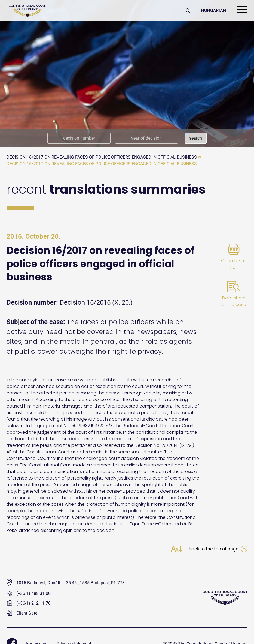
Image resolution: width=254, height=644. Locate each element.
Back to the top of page (218, 549)
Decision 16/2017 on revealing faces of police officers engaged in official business (102, 157)
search (196, 138)
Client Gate (22, 613)
